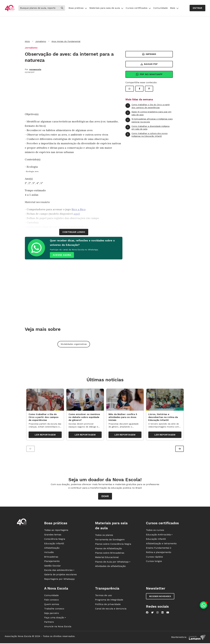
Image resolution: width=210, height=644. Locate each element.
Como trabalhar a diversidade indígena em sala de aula (147, 128)
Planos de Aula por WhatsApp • (113, 563)
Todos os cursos (155, 531)
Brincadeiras (51, 558)
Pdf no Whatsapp (149, 74)
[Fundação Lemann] (197, 638)
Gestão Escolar (52, 567)
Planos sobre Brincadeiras (110, 554)
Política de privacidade (108, 605)
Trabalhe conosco (54, 610)
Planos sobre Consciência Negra (113, 545)
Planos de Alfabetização (108, 549)
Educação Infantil (54, 544)
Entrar (197, 8)
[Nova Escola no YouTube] (168, 614)
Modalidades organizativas (74, 344)
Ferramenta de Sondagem (110, 541)
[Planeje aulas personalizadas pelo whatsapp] (204, 605)
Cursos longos (154, 562)
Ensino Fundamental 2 (159, 549)
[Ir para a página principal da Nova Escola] (10, 8)
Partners (49, 623)
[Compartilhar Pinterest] (149, 89)
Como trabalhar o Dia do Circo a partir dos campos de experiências (148, 106)
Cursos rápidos (154, 558)
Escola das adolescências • (59, 571)
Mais (174, 8)
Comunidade (160, 8)
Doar (105, 497)
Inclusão (49, 553)
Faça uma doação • (55, 619)
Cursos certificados (138, 8)
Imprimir (149, 54)
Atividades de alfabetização (110, 567)
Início (27, 41)
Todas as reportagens (56, 531)
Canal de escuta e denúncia (111, 610)
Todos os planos (104, 536)
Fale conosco (51, 601)
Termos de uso (103, 596)
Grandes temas (53, 536)
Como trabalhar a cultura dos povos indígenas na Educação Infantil (146, 135)
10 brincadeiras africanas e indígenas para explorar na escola (149, 120)
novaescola (35, 69)
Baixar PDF (149, 64)
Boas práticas (78, 8)
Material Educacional (107, 558)
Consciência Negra (55, 540)
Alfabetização (52, 549)
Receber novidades (160, 597)
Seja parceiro (52, 614)
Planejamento (52, 562)
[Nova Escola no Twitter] (152, 614)
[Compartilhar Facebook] (139, 89)
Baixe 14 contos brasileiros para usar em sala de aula (148, 113)
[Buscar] (39, 8)
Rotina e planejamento (159, 553)
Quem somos (52, 605)
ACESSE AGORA (62, 255)
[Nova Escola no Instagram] (157, 614)
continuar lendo (74, 232)
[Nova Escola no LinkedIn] (162, 614)
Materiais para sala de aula (106, 8)
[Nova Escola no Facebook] (147, 614)
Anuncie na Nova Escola (58, 627)
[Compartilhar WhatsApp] (130, 89)
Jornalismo (41, 41)
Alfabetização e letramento (161, 544)
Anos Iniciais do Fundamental (66, 41)
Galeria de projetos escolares (60, 576)
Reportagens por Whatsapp (59, 580)
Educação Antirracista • (159, 536)
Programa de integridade (109, 601)
